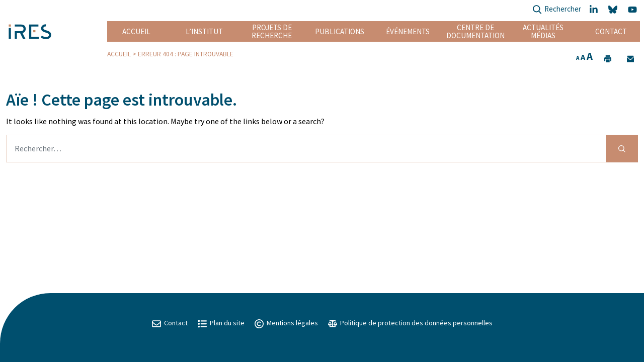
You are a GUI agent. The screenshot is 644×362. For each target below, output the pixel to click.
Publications (340, 31)
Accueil (136, 31)
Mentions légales (286, 323)
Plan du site (221, 323)
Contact (611, 31)
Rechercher (557, 10)
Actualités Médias (543, 31)
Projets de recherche (272, 31)
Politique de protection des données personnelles (410, 323)
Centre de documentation (475, 31)
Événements (408, 31)
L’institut (204, 31)
